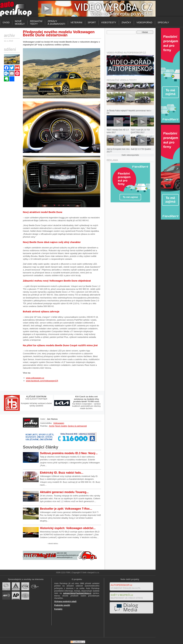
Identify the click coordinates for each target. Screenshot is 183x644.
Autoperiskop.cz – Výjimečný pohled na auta (16, 9)
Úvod (6, 22)
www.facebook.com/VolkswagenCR (42, 381)
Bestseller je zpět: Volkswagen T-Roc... (66, 509)
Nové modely (61, 426)
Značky (126, 22)
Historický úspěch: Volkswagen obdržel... (68, 528)
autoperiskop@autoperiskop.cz (77, 593)
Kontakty (58, 609)
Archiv (52, 426)
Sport (92, 22)
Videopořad (144, 22)
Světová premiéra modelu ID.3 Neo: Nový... (69, 453)
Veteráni (76, 22)
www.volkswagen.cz (35, 378)
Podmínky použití (62, 605)
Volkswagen (59, 423)
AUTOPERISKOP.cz (121, 585)
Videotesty (109, 22)
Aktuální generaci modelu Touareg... (64, 492)
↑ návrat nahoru (53, 544)
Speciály (163, 22)
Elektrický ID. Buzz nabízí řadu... (62, 473)
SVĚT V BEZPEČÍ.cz (122, 595)
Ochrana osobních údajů (65, 601)
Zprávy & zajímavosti (77, 426)
